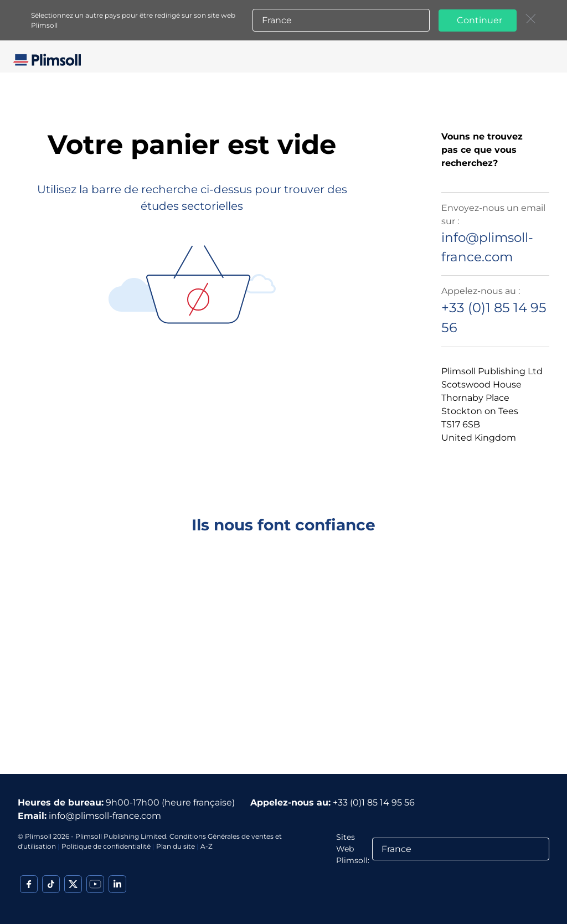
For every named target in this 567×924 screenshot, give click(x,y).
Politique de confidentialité (106, 846)
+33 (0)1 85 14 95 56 (374, 802)
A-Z (207, 846)
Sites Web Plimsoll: (353, 849)
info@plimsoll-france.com (105, 816)
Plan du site (176, 846)
